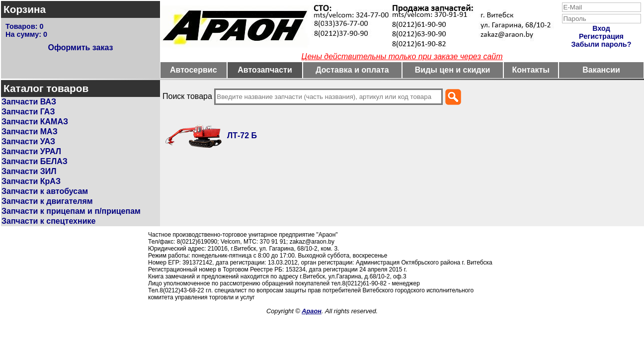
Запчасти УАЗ (28, 141)
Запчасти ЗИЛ (29, 171)
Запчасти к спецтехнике (48, 221)
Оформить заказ (80, 47)
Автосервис (194, 70)
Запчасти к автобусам (45, 191)
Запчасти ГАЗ (28, 112)
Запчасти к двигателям (47, 201)
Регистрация (601, 36)
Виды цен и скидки (453, 70)
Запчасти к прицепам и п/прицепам (71, 211)
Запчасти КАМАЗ (35, 122)
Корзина (25, 9)
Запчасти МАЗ (30, 132)
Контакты (531, 70)
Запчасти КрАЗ (31, 181)
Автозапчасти (265, 70)
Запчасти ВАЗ (29, 102)
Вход (601, 28)
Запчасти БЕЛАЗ (35, 161)
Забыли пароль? (602, 44)
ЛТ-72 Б (242, 135)
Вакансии (601, 70)
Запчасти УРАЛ (31, 151)
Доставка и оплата (352, 70)
